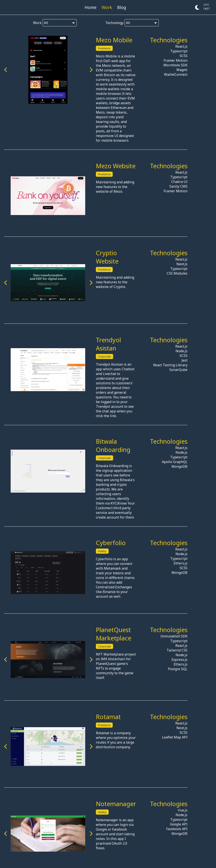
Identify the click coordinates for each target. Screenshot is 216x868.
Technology (131, 23)
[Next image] (103, 70)
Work (107, 7)
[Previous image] (6, 70)
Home (91, 7)
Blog (122, 7)
